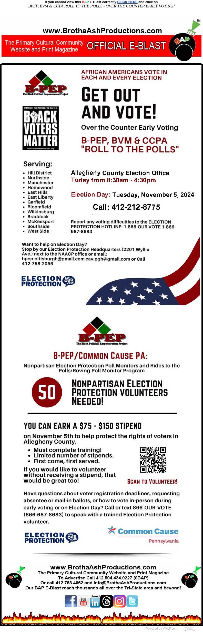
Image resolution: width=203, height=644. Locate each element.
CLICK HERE (127, 2)
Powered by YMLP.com (161, 629)
